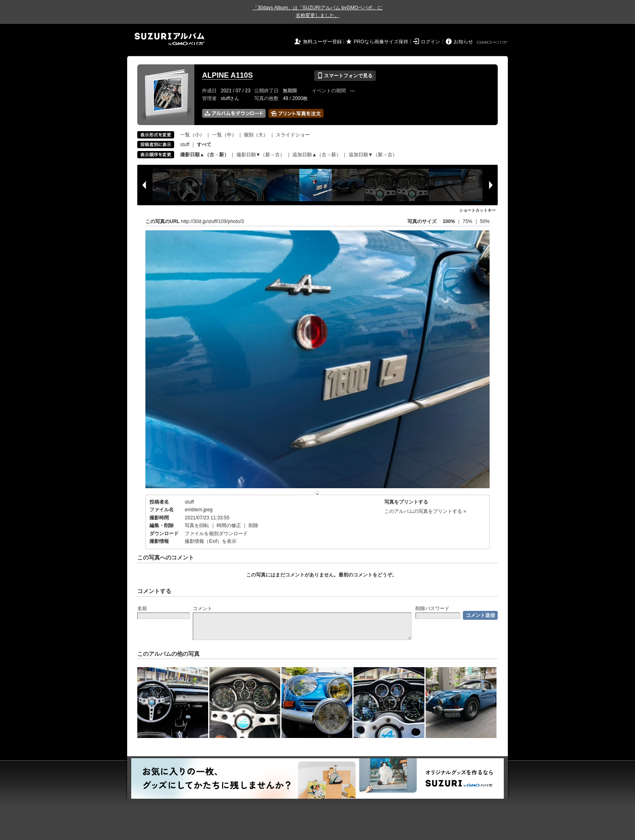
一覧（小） (192, 135)
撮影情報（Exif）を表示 (211, 541)
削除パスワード (433, 608)
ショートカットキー (477, 210)
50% (485, 221)
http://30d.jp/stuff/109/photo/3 (212, 221)
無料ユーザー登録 (322, 42)
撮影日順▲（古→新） (205, 155)
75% (468, 221)
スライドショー (293, 135)
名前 (142, 608)
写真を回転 (197, 525)
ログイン (430, 42)
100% (449, 221)
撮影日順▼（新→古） (261, 155)
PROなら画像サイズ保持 (381, 42)
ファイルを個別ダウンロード (216, 534)
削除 (254, 525)
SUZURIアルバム (169, 39)
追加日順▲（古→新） (317, 155)
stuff (185, 145)
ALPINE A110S (227, 75)
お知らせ (463, 42)
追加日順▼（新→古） (373, 155)
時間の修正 (229, 525)
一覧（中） (224, 135)
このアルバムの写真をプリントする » (425, 511)
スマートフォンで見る (345, 76)
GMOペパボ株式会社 (493, 43)
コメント (202, 608)
